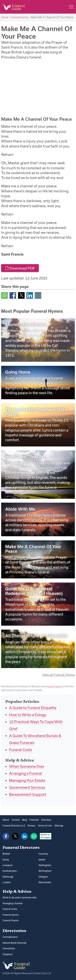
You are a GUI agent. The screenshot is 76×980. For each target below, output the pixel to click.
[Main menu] (71, 7)
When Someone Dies (27, 766)
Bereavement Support (28, 794)
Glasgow (43, 877)
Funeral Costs (21, 750)
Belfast (6, 854)
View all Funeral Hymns (59, 675)
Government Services (27, 787)
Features (34, 820)
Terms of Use (45, 826)
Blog (25, 820)
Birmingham (45, 871)
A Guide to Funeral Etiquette (33, 708)
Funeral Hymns (20, 17)
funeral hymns (54, 686)
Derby (6, 860)
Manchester (45, 882)
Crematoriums (10, 937)
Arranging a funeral (13, 903)
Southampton (10, 871)
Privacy (31, 826)
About (6, 820)
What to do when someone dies (20, 897)
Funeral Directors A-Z (14, 826)
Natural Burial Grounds (14, 943)
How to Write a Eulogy (28, 715)
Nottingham (45, 865)
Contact (16, 820)
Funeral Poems (11, 920)
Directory (46, 820)
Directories (14, 930)
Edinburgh (8, 877)
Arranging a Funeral (25, 773)
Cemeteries (9, 948)
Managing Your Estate (27, 780)
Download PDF (20, 268)
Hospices (7, 954)
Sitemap (59, 826)
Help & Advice (17, 891)
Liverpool (7, 865)
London (7, 882)
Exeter (42, 860)
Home (5, 17)
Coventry (43, 854)
